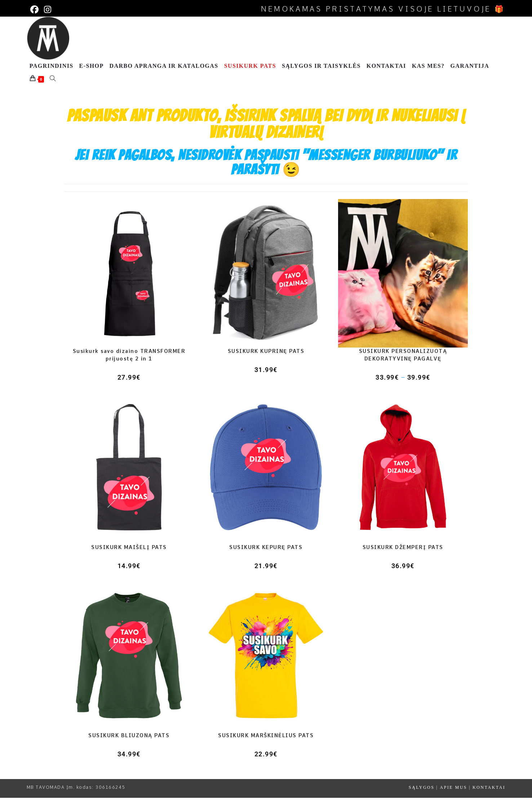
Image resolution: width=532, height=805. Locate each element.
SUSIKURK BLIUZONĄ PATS (129, 743)
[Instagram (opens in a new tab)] (44, 10)
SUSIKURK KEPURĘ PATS (266, 554)
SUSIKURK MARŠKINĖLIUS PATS (266, 743)
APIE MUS (453, 795)
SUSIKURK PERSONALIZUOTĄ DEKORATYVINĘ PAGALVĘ (403, 362)
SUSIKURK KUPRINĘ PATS (266, 359)
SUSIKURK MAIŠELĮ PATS (129, 554)
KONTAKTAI (489, 795)
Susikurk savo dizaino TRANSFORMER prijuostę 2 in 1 (129, 362)
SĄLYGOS (422, 795)
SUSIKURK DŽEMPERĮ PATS (403, 554)
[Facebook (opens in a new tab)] (35, 10)
